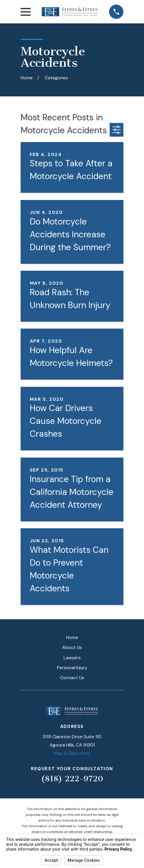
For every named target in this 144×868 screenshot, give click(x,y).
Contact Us (72, 678)
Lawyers (72, 658)
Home (72, 637)
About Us (72, 647)
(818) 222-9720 (72, 779)
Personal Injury (72, 668)
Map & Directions (72, 753)
